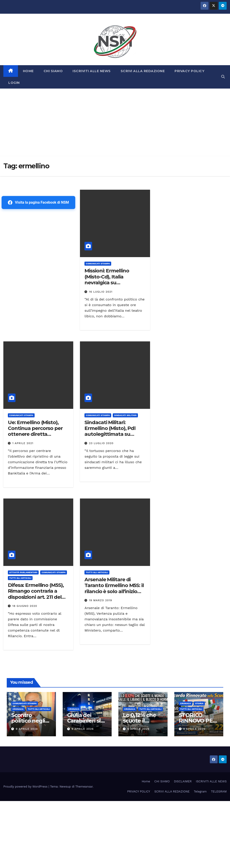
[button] (223, 77)
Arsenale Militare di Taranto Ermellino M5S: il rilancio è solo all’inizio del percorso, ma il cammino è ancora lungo (115, 591)
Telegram (200, 791)
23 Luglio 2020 (101, 443)
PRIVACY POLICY (189, 71)
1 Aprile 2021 (23, 443)
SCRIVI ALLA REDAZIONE (143, 71)
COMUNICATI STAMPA (98, 264)
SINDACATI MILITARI (125, 415)
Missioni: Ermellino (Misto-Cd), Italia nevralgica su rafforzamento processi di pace (113, 283)
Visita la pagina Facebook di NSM (38, 203)
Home (146, 781)
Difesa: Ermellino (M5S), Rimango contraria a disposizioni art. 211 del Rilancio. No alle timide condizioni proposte (36, 597)
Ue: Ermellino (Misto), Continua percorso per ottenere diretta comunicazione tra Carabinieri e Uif (35, 434)
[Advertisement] (115, 122)
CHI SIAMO (53, 71)
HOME (28, 71)
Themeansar (84, 787)
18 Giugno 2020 (25, 606)
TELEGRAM (219, 791)
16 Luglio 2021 (101, 292)
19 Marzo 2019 (101, 600)
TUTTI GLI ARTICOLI (20, 578)
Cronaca (18, 709)
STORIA (199, 703)
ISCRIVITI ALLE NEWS (92, 71)
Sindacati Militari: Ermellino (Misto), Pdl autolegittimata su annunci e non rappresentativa (110, 434)
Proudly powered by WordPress (26, 787)
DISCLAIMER (183, 781)
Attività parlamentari (23, 572)
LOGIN (14, 83)
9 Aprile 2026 (27, 729)
